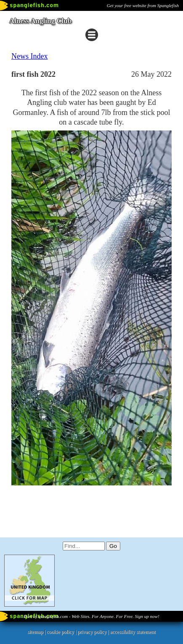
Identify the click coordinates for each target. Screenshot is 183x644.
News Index (29, 56)
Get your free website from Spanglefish (143, 5)
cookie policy (60, 632)
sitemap (35, 632)
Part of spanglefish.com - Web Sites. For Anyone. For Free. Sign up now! (91, 616)
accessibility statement (133, 632)
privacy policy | (94, 632)
